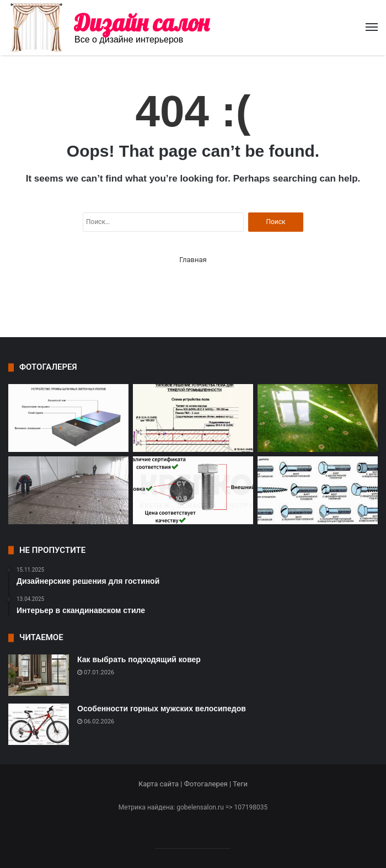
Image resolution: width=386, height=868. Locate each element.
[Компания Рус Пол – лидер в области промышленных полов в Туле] (68, 490)
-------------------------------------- (193, 848)
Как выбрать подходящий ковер (139, 659)
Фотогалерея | (208, 784)
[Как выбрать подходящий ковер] (39, 675)
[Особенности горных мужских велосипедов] (39, 724)
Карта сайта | (161, 784)
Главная (193, 260)
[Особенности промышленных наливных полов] (68, 418)
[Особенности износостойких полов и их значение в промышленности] (193, 418)
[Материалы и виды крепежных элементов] (318, 490)
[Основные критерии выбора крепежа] (193, 490)
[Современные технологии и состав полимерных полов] (318, 418)
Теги (240, 784)
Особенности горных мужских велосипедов (162, 709)
